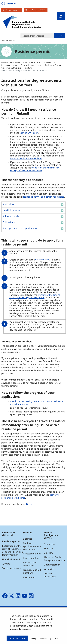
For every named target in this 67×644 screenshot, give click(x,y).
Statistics (49, 548)
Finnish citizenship (12, 559)
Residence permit (9, 65)
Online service (14, 10)
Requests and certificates (30, 564)
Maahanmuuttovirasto (11, 62)
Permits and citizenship (42, 62)
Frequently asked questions (32, 571)
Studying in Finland (53, 65)
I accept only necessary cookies (44, 638)
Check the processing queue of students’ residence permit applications (37, 403)
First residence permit (31, 65)
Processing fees (31, 558)
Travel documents (11, 568)
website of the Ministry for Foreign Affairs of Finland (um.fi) (35, 169)
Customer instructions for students (17, 68)
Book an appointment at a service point (32, 546)
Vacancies (49, 569)
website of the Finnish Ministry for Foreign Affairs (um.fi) (35, 296)
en (26, 62)
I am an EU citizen (29, 133)
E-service (28, 539)
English (12, 4)
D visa (29, 504)
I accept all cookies (17, 638)
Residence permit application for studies (43, 197)
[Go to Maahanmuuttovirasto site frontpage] (22, 22)
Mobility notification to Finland (26, 158)
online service (43, 260)
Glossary (48, 553)
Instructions (29, 577)
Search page (8, 41)
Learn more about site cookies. (31, 627)
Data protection (52, 565)
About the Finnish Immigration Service (54, 559)
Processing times (32, 554)
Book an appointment (37, 10)
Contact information (50, 575)
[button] (33, 205)
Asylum (6, 564)
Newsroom (50, 544)
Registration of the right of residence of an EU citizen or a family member (12, 550)
